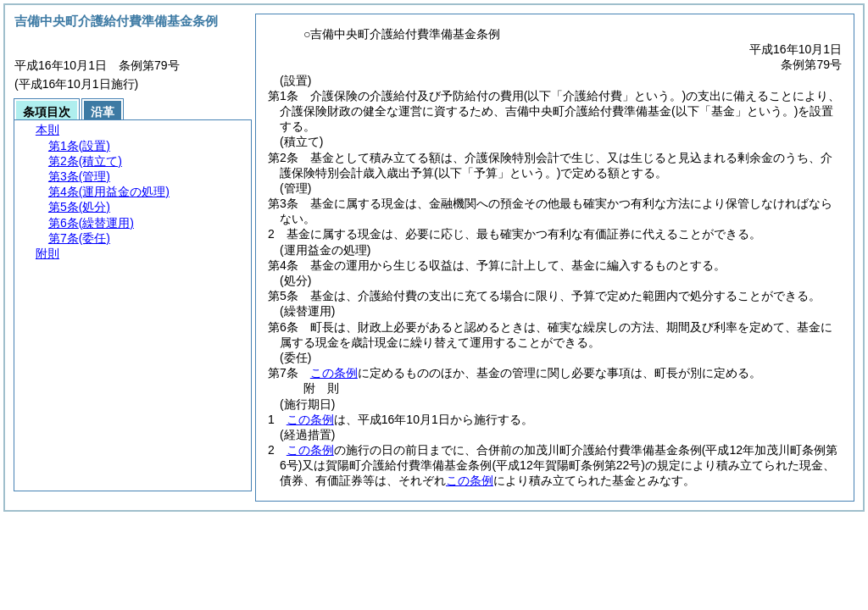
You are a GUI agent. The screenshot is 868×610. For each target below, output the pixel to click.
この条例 (334, 373)
